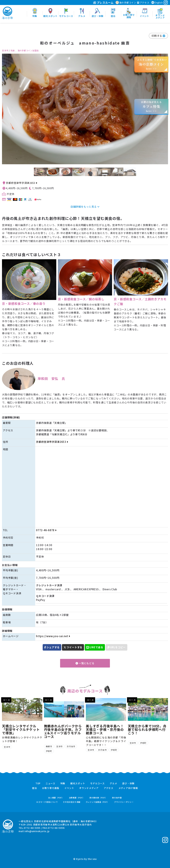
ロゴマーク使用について (47, 802)
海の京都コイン (126, 2)
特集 (63, 783)
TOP (38, 783)
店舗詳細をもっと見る (85, 207)
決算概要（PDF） (77, 798)
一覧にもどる (85, 663)
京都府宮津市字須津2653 (21, 183)
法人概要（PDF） (56, 798)
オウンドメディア (89, 788)
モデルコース (97, 783)
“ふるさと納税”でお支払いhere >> (151, 64)
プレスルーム (103, 2)
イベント (69, 788)
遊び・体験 (128, 783)
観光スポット (78, 783)
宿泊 (35, 788)
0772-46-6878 (46, 530)
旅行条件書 (117, 798)
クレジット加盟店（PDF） (97, 802)
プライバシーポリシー (124, 802)
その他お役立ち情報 (72, 802)
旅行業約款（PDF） (98, 798)
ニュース (50, 783)
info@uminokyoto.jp (37, 831)
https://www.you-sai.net (53, 636)
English (157, 2)
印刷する (158, 36)
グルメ (113, 783)
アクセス (143, 2)
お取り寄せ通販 (51, 788)
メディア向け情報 (128, 788)
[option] (85, 109)
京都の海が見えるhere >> (151, 106)
